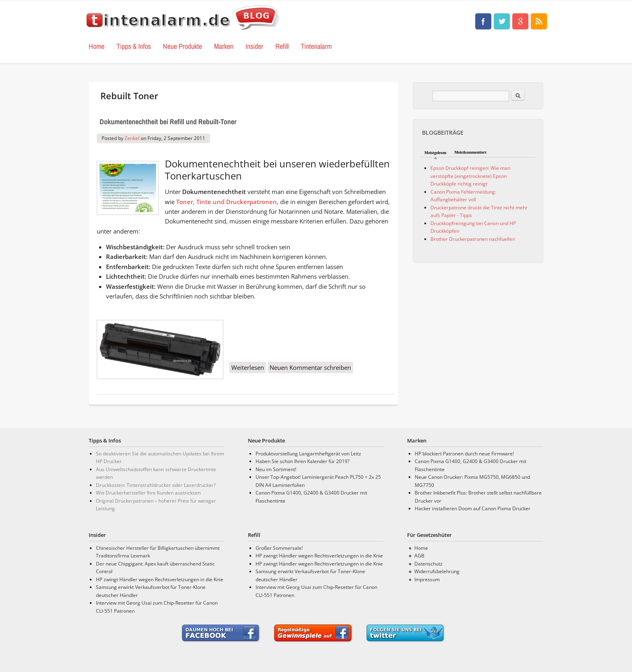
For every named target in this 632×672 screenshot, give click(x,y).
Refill (282, 46)
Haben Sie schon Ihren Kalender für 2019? (302, 461)
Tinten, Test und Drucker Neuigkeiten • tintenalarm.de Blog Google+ (520, 21)
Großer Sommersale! (279, 548)
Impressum (427, 579)
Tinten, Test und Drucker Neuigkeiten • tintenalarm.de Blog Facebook (483, 21)
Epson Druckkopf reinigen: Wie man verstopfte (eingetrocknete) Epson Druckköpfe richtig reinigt (470, 176)
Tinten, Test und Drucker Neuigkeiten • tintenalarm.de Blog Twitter (502, 21)
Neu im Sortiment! (276, 469)
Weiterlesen (249, 368)
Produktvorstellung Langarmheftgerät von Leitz (308, 454)
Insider (254, 46)
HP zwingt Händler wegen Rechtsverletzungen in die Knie (160, 579)
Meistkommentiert (470, 152)
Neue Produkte (182, 46)
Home (97, 46)
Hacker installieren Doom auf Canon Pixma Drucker (473, 508)
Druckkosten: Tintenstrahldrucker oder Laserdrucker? (156, 485)
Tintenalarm (316, 46)
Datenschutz (428, 564)
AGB (419, 556)
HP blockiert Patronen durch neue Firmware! (464, 454)
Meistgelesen (435, 153)
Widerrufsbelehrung (437, 571)
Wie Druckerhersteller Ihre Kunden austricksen (148, 493)
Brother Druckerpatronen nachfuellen (473, 239)
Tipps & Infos (134, 46)
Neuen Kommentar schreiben (310, 367)
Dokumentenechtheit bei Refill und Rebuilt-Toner (168, 122)
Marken (224, 46)
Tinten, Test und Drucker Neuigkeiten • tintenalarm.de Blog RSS (539, 21)
